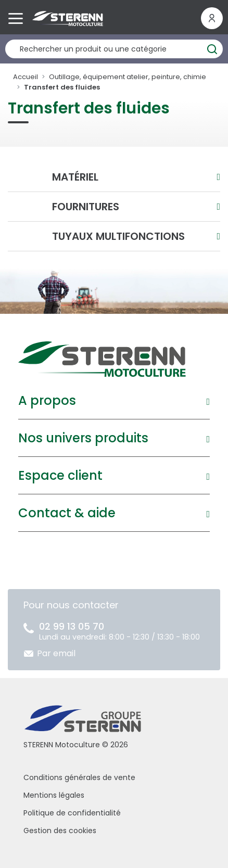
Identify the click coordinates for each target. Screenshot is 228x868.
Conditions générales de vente (79, 777)
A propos (47, 400)
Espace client (60, 475)
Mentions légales (54, 795)
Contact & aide (67, 513)
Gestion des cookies (60, 831)
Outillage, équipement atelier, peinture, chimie (128, 77)
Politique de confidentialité (72, 813)
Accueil (26, 77)
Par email (56, 653)
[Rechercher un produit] (114, 49)
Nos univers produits (83, 438)
